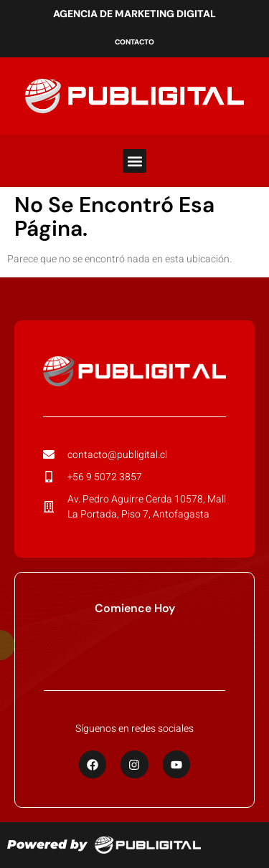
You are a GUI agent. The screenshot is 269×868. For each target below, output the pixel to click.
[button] (134, 161)
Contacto (134, 42)
